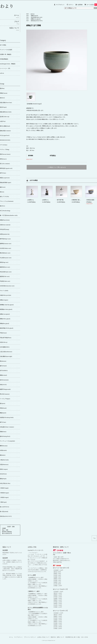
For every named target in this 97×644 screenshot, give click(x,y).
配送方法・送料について (57, 637)
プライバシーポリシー (30, 637)
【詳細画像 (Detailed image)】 (34, 104)
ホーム (11, 637)
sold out (32, 14)
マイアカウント (60, 5)
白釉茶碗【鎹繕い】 (78, 200)
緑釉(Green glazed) (36, 19)
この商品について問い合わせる (57, 167)
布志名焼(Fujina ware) (37, 17)
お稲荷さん (31, 200)
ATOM (86, 637)
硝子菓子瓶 (60, 200)
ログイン (71, 5)
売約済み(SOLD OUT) (37, 21)
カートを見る (92, 5)
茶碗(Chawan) (34, 16)
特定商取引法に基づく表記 (73, 637)
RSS (82, 637)
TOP (27, 14)
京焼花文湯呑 (90, 200)
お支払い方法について (43, 637)
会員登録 (80, 5)
